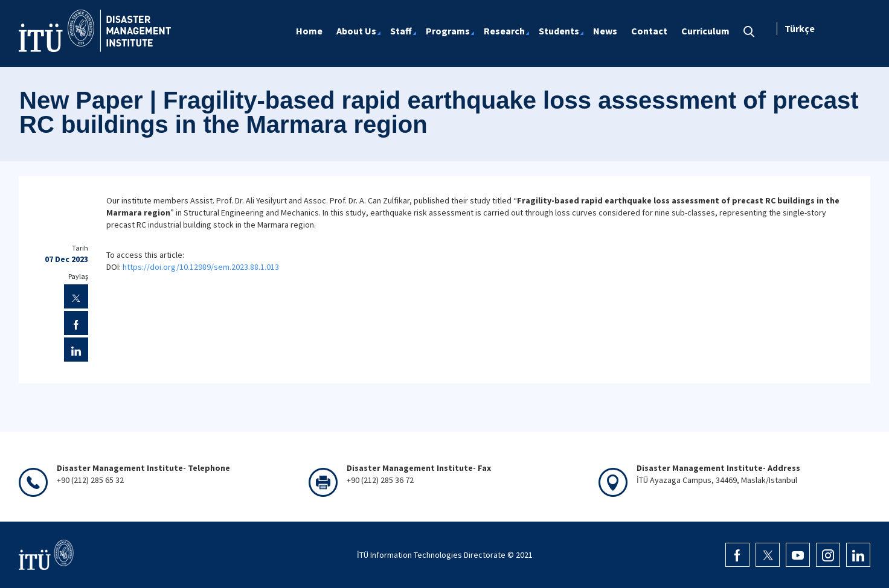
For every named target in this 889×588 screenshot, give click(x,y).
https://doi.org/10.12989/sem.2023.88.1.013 (201, 267)
